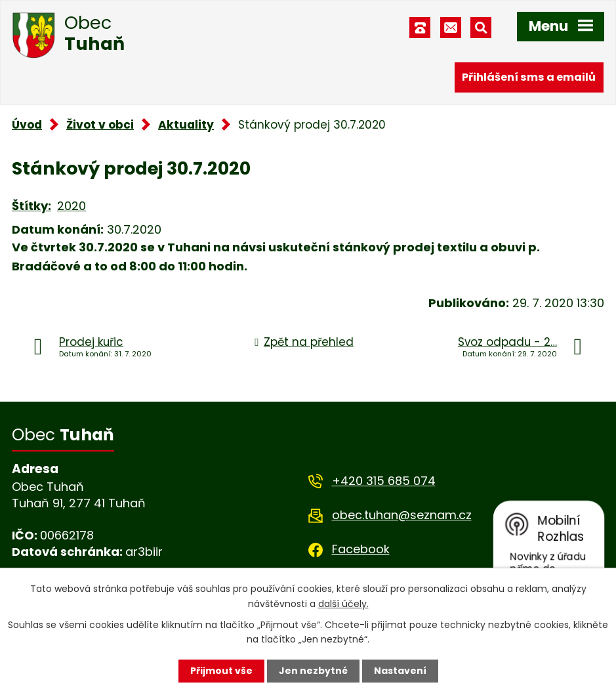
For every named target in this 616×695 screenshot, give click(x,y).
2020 (72, 206)
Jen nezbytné (313, 671)
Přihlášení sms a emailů (529, 77)
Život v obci (100, 125)
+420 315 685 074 (384, 481)
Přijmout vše (221, 671)
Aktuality (186, 125)
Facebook (361, 549)
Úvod (27, 125)
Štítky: (31, 206)
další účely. (343, 603)
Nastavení (400, 671)
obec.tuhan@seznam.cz (402, 515)
